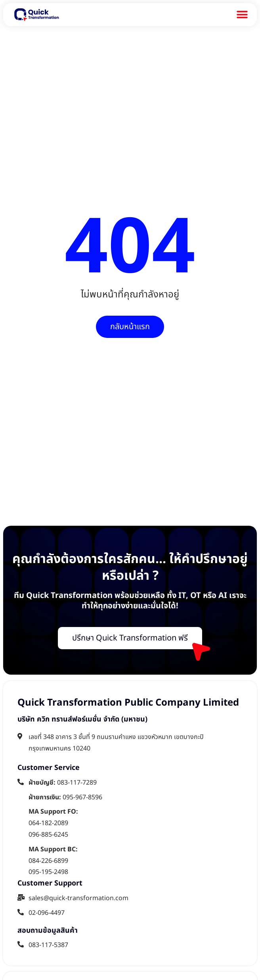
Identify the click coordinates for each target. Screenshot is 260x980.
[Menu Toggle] (242, 15)
